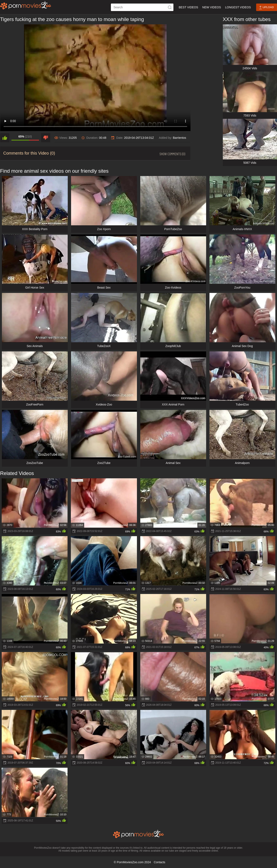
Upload (266, 7)
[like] (5, 138)
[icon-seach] (170, 7)
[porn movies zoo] (26, 5)
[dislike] (46, 138)
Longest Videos (238, 7)
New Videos (212, 7)
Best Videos (188, 7)
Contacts (160, 862)
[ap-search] (142, 7)
